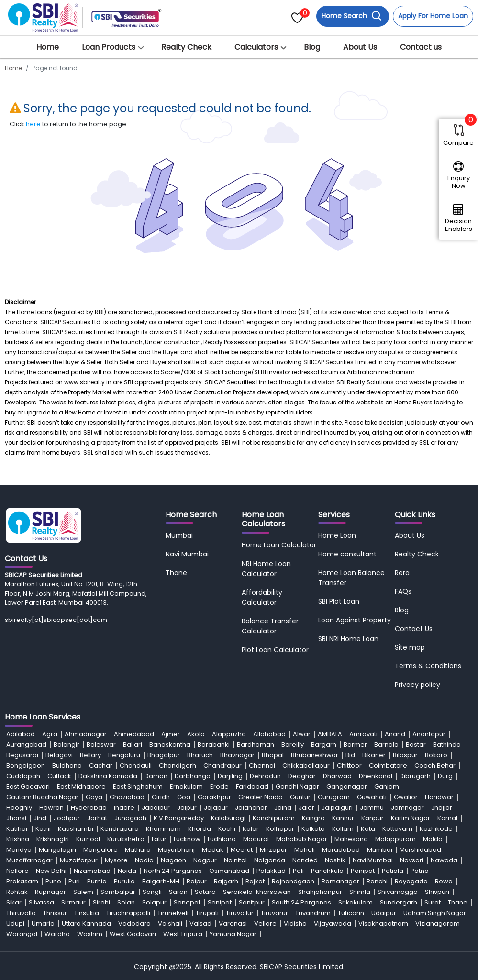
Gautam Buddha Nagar (42, 797)
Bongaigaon (26, 766)
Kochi (227, 829)
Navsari (412, 860)
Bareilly (293, 745)
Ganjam (387, 787)
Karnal (447, 818)
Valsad (200, 923)
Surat (433, 902)
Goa (184, 797)
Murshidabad (420, 850)
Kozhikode (436, 829)
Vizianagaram (438, 923)
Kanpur (372, 818)
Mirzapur (273, 850)
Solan (126, 902)
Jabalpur (156, 808)
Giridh (161, 797)
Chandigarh (178, 766)
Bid (350, 755)
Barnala (386, 745)
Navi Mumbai (187, 554)
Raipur (197, 881)
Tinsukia (87, 913)
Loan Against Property (355, 620)
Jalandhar (251, 808)
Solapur (154, 902)
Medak (213, 850)
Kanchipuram (274, 818)
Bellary (90, 755)
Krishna (18, 839)
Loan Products (109, 47)
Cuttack (59, 776)
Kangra (313, 818)
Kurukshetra (126, 839)
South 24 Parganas (301, 902)
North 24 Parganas (173, 871)
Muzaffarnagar (29, 860)
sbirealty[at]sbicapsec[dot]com (56, 620)
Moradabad (341, 850)
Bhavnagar (237, 755)
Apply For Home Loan (433, 16)
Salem (83, 892)
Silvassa (41, 902)
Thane (176, 573)
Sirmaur (73, 902)
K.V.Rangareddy (179, 818)
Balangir (67, 745)
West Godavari (133, 934)
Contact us (421, 47)
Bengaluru (124, 755)
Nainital (235, 860)
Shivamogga (398, 892)
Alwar (302, 734)
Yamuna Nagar (233, 934)
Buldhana (67, 766)
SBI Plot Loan (339, 601)
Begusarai (22, 755)
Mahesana (351, 839)
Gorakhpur (214, 797)
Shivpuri (437, 892)
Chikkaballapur (306, 766)
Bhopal (273, 755)
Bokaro (436, 755)
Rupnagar (50, 892)
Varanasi (233, 923)
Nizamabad (92, 871)
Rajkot (255, 881)
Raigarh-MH (161, 881)
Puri (74, 881)
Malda (433, 839)
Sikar (14, 902)
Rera (402, 573)
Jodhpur (67, 818)
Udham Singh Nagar (435, 913)
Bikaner (374, 755)
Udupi (15, 923)
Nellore (17, 871)
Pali (298, 871)
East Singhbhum (138, 787)
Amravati (363, 734)
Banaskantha (170, 745)
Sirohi (101, 902)
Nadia (144, 860)
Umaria (43, 923)
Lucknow (187, 839)
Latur (159, 839)
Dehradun (265, 776)
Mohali (305, 850)
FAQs (403, 591)
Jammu (372, 808)
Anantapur (429, 734)
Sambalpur (118, 892)
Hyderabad (89, 808)
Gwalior (406, 797)
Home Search (352, 16)
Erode (219, 787)
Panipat (363, 871)
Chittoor (349, 766)
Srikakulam (356, 902)
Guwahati (372, 797)
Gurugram (334, 797)
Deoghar (302, 776)
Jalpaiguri (337, 808)
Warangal (22, 934)
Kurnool (88, 839)
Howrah (51, 808)
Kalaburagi (228, 818)
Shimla (360, 892)
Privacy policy (417, 685)
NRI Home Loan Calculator (266, 569)
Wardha (57, 934)
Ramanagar (340, 881)
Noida (127, 871)
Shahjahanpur (320, 892)
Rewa (444, 881)
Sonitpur (252, 902)
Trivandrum (313, 913)
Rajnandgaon (293, 881)
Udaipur (384, 913)
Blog (312, 47)
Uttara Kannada (86, 923)
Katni (43, 829)
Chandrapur (222, 766)
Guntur (300, 797)
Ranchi (377, 881)
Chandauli (136, 766)
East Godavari (28, 787)
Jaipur (187, 808)
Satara (205, 892)
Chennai (262, 766)
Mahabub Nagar (302, 839)
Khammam (163, 829)
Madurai (256, 839)
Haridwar (439, 797)
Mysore (116, 860)
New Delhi (51, 871)
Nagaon (173, 860)
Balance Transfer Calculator (270, 626)
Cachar (101, 766)
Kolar (251, 829)
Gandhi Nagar (297, 787)
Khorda (200, 829)
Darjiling (230, 776)
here (33, 124)
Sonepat (187, 902)
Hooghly (19, 808)
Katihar (17, 829)
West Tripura (183, 934)
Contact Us (414, 629)
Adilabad (21, 734)
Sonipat (220, 902)
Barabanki (214, 745)
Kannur (343, 818)
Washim (90, 934)
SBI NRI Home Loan (348, 639)
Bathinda (447, 745)
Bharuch (200, 755)
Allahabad (269, 734)
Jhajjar (442, 808)
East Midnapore (81, 787)
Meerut (242, 850)
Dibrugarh (415, 776)
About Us (360, 47)
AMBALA (330, 734)
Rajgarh (226, 881)
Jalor (306, 808)
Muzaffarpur (79, 860)
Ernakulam (186, 787)
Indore (124, 808)
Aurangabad (26, 745)
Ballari (133, 745)
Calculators (256, 47)
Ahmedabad (134, 734)
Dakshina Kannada (108, 776)
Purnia (97, 881)
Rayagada (411, 881)
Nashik (335, 860)
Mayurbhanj (176, 850)
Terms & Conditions (428, 666)
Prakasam (22, 881)
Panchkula (327, 871)
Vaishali (170, 923)
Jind (40, 818)
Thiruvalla (21, 913)
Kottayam (397, 829)
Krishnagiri (53, 839)
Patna (420, 871)
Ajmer (171, 734)
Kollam (343, 829)
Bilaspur (405, 755)
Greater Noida (261, 797)
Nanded (305, 860)
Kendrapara (120, 829)
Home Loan (337, 535)
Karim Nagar (411, 818)
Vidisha (295, 923)
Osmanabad (229, 871)
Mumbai (179, 535)
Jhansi (16, 818)
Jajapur (216, 808)
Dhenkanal (376, 776)
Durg (445, 776)
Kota (368, 829)
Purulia (124, 881)
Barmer (355, 745)
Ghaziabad (127, 797)
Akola (196, 734)
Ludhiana (222, 839)
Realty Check (186, 47)
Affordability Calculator (262, 597)
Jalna (283, 808)
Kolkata (313, 829)
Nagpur (205, 860)
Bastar (416, 745)
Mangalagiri (57, 850)
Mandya (19, 850)
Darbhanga (193, 776)
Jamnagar (407, 808)
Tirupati (207, 913)
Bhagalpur (164, 755)
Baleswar (101, 745)
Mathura (138, 850)
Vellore (265, 923)
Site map (410, 647)
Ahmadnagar (86, 734)
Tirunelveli (173, 913)
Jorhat (97, 818)
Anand (395, 734)
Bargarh (324, 745)
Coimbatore (388, 766)
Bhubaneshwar (315, 755)
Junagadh (130, 818)
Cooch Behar (435, 766)
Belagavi (59, 755)
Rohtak (17, 892)
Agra (50, 734)
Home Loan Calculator (279, 545)
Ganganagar (347, 787)
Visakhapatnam (383, 923)
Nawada (444, 860)
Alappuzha (229, 734)
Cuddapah (23, 776)
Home (48, 47)
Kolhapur (280, 829)
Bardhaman (256, 745)
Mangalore (100, 850)
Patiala (393, 871)
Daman (156, 776)
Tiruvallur (240, 913)
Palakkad (271, 871)
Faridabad (252, 787)
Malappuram (395, 839)
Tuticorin (351, 913)
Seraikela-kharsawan (257, 892)
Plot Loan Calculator (275, 650)
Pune (53, 881)
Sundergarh (399, 902)
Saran (178, 892)
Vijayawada (333, 923)
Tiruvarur (274, 913)
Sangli (152, 892)
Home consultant (347, 554)
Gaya (94, 797)
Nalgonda (270, 860)
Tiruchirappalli (128, 913)
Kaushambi (76, 829)
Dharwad (337, 776)
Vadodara (134, 923)
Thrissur (55, 913)
